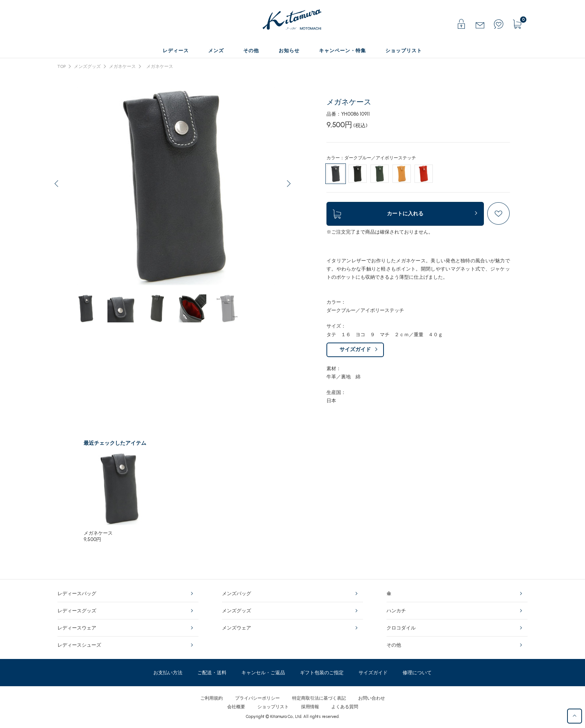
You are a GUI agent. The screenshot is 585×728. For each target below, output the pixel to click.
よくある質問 (345, 707)
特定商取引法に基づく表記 (319, 698)
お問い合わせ (372, 698)
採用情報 (310, 707)
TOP (62, 66)
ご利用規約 (212, 698)
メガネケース (122, 66)
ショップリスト (273, 707)
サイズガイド (355, 349)
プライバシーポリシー (257, 698)
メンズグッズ (87, 66)
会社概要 (236, 707)
